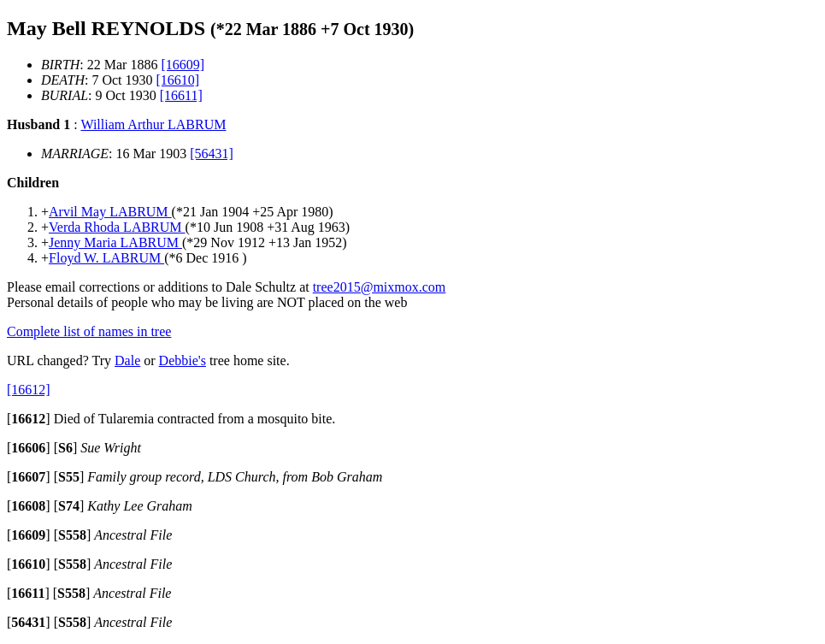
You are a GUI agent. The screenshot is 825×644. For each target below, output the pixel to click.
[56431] (212, 154)
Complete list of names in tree (89, 331)
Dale (127, 360)
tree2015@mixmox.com (380, 287)
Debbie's (183, 360)
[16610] (178, 80)
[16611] (181, 95)
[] (29, 419)
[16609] (183, 65)
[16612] (29, 390)
